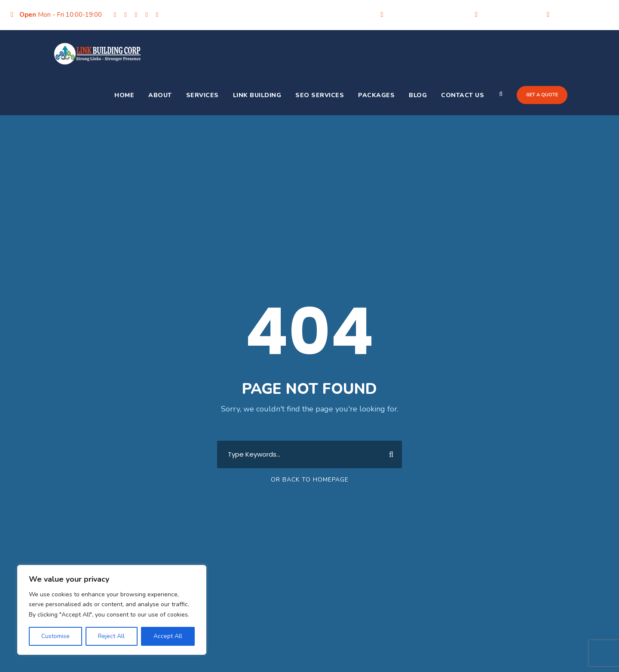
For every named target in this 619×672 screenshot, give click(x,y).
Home (124, 95)
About (160, 95)
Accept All (168, 636)
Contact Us (463, 95)
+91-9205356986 (510, 15)
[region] (112, 610)
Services (202, 95)
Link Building (257, 95)
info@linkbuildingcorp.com (427, 15)
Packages (376, 95)
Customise (55, 636)
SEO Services (320, 95)
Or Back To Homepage (310, 480)
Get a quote (542, 95)
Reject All (111, 636)
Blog (418, 95)
